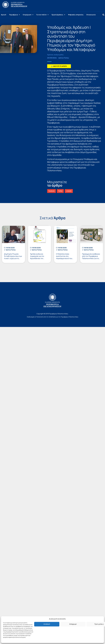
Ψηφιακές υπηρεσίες (76, 15)
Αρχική (4, 15)
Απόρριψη (73, 624)
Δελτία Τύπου (64, 58)
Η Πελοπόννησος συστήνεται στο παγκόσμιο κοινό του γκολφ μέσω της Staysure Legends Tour (65, 258)
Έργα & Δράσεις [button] (58, 15)
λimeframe (52, 317)
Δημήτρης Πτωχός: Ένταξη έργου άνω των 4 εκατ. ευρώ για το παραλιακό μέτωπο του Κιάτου (13, 258)
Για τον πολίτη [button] (42, 15)
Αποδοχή (47, 624)
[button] (103, 15)
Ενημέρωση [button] (28, 15)
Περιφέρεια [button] (14, 15)
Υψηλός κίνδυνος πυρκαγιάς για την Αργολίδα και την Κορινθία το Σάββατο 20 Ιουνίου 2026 (39, 258)
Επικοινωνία (91, 15)
